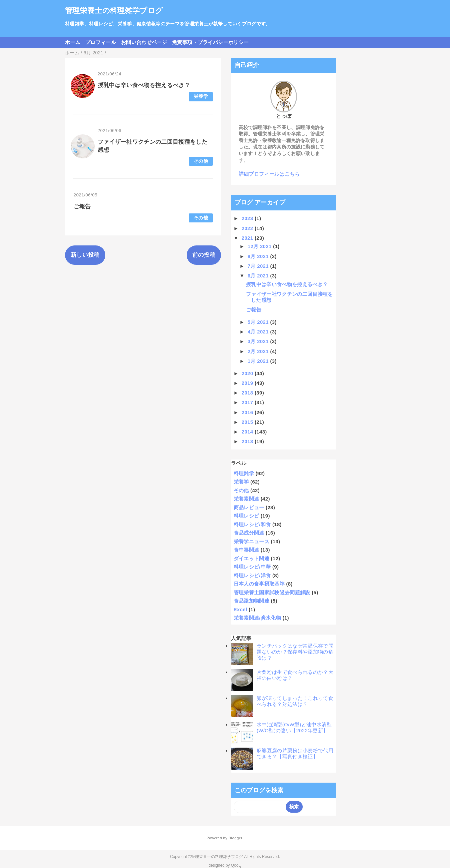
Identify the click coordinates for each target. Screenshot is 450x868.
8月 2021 (259, 256)
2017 (248, 402)
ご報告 (82, 207)
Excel (240, 609)
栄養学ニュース (251, 541)
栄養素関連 (246, 499)
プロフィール (101, 42)
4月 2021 (259, 332)
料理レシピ (246, 516)
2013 (248, 441)
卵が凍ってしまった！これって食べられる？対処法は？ (295, 701)
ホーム (73, 42)
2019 (248, 383)
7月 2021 (259, 266)
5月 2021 (259, 322)
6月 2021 (259, 276)
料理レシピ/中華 (252, 567)
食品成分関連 (249, 533)
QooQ (236, 865)
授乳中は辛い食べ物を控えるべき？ (144, 85)
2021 (248, 238)
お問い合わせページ (144, 42)
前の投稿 (204, 255)
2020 (248, 373)
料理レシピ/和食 (252, 524)
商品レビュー (249, 507)
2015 (248, 422)
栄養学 (201, 97)
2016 (248, 412)
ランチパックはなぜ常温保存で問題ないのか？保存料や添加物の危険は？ (295, 652)
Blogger (235, 838)
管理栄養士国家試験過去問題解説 (272, 592)
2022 (248, 228)
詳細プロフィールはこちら (269, 174)
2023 (248, 218)
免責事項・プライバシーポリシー (210, 42)
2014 (248, 432)
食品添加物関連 (251, 601)
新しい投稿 (85, 255)
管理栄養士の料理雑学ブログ (114, 11)
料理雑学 (244, 473)
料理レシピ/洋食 (252, 575)
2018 (248, 393)
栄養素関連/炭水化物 (257, 618)
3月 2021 (259, 341)
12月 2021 (260, 246)
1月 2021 (259, 361)
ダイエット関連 (251, 558)
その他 (201, 161)
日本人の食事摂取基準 (259, 584)
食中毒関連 (246, 550)
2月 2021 (259, 351)
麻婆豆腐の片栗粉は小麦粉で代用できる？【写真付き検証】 (295, 753)
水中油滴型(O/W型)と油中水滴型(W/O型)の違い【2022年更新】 (294, 727)
